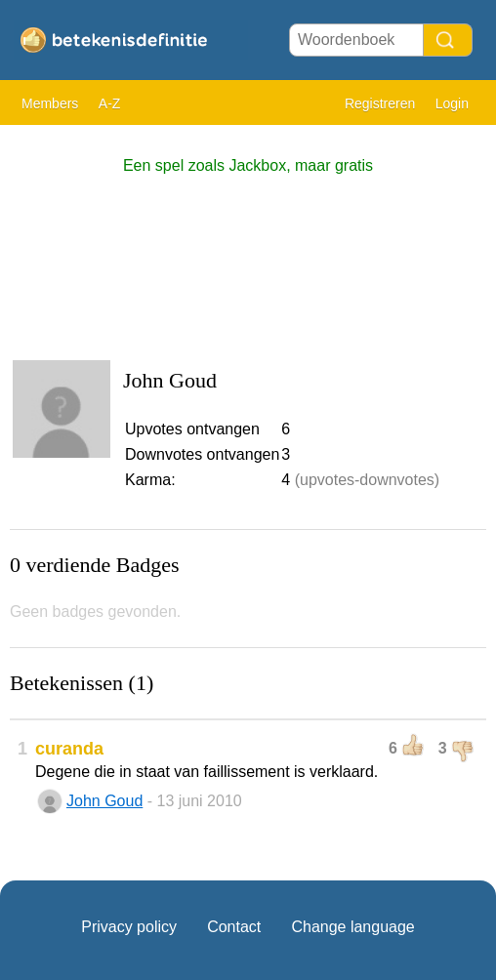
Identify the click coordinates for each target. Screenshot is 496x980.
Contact (234, 927)
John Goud (104, 801)
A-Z (110, 103)
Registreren (380, 103)
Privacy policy (129, 927)
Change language (352, 927)
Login (452, 103)
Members (50, 103)
